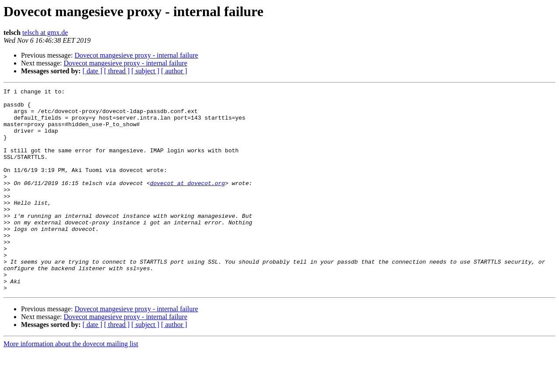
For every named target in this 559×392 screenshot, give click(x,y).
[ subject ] (145, 71)
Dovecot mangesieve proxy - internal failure (136, 55)
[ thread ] (117, 71)
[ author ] (174, 71)
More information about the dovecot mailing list (71, 384)
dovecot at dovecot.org (187, 203)
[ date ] (92, 71)
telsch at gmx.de (45, 33)
